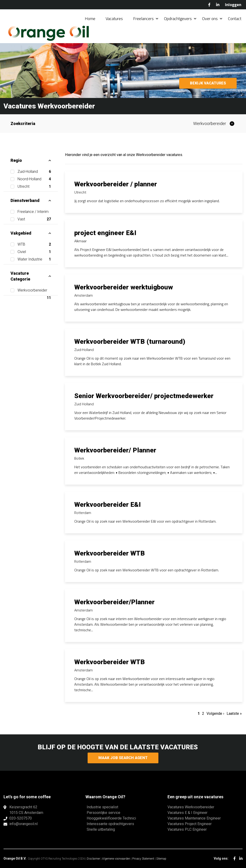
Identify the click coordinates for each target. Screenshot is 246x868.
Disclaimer (93, 859)
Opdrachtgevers (178, 19)
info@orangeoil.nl (23, 824)
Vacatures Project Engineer (190, 824)
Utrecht (34, 187)
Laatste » (234, 713)
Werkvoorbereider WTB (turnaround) (130, 342)
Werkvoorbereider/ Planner (115, 450)
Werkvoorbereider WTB (110, 553)
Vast (33, 219)
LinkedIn (218, 5)
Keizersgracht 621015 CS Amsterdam (26, 810)
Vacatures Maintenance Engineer (194, 818)
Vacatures (114, 19)
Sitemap (161, 859)
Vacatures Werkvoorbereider (191, 807)
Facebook (209, 5)
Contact (235, 19)
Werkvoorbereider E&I (107, 505)
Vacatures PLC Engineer (187, 829)
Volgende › (215, 713)
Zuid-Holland (34, 172)
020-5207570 (21, 818)
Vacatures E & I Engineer (187, 813)
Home (90, 19)
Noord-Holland (34, 179)
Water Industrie (34, 259)
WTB (34, 244)
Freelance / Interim (34, 212)
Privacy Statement (143, 859)
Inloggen (233, 5)
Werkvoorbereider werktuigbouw (124, 287)
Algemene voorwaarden (116, 859)
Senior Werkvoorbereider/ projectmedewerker (144, 396)
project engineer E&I (105, 233)
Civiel (34, 252)
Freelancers (143, 19)
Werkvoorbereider (210, 123)
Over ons (210, 19)
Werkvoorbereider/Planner (114, 602)
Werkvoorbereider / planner (116, 184)
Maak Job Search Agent (123, 758)
